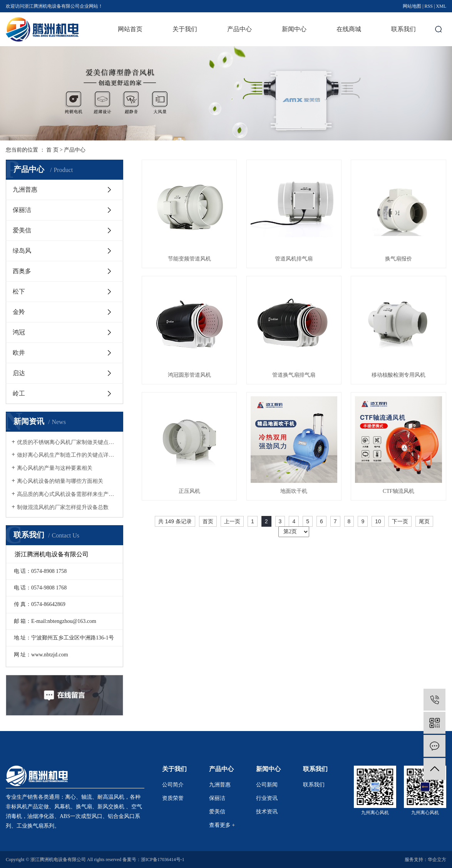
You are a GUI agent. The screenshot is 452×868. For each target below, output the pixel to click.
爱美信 (22, 230)
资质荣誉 (173, 798)
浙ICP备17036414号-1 (163, 860)
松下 (19, 291)
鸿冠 (19, 332)
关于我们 (185, 29)
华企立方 (437, 860)
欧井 (19, 353)
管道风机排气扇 (294, 259)
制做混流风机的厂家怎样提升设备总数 (63, 507)
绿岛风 (22, 251)
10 (378, 521)
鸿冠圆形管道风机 (189, 375)
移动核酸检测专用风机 (398, 375)
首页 (208, 521)
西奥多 (22, 271)
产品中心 (239, 29)
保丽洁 (22, 210)
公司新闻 (267, 785)
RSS (429, 6)
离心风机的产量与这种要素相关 (55, 468)
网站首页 (130, 29)
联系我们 (403, 29)
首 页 (52, 150)
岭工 (19, 393)
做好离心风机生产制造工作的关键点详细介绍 (67, 455)
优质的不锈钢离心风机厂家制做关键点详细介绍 (67, 442)
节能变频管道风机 (189, 259)
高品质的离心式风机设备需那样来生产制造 (67, 494)
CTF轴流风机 (398, 491)
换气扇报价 (398, 259)
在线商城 (349, 29)
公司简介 (173, 785)
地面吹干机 (294, 491)
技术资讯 (267, 812)
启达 (19, 373)
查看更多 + (222, 825)
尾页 (424, 521)
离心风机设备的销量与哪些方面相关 (60, 481)
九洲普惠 (25, 189)
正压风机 (189, 491)
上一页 (232, 521)
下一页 (400, 521)
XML (441, 6)
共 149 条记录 (175, 521)
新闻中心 (294, 29)
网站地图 (412, 6)
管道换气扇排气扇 (294, 375)
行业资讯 (267, 798)
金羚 (19, 312)
